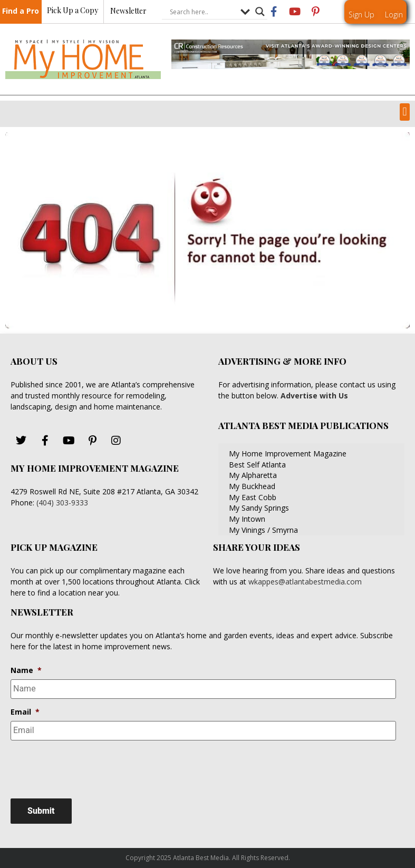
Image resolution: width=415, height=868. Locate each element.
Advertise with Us (313, 396)
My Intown (247, 519)
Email (25, 711)
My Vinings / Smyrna (263, 530)
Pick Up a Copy (73, 11)
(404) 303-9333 (62, 503)
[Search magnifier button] (260, 12)
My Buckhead (252, 486)
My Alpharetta (253, 475)
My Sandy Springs (259, 508)
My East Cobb (253, 497)
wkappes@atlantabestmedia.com (305, 582)
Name (26, 670)
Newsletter (128, 11)
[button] (405, 112)
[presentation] (91, 769)
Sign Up (361, 14)
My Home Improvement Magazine (288, 453)
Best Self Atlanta (257, 465)
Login (394, 14)
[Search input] (202, 12)
